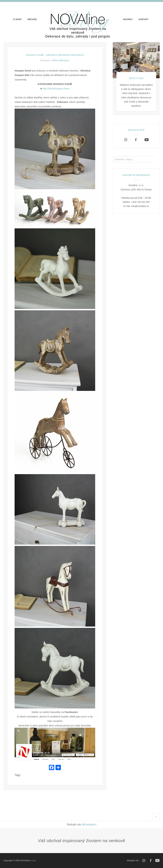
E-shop (17, 19)
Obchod (32, 19)
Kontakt (143, 19)
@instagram (89, 824)
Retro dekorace (61, 60)
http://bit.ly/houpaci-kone (56, 88)
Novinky (128, 19)
